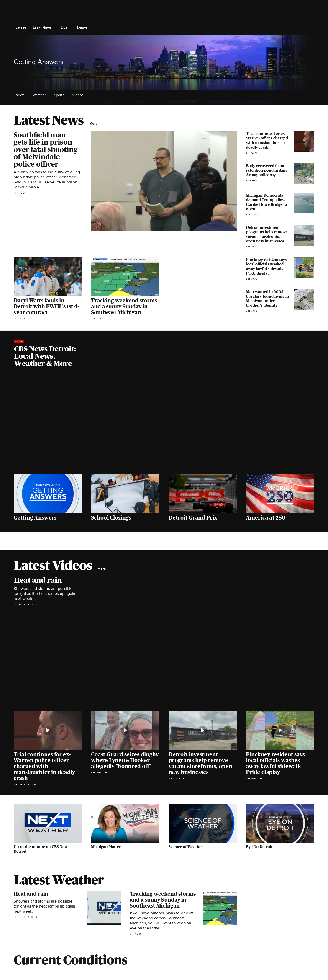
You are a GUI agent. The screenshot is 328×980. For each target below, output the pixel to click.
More (95, 124)
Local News (44, 28)
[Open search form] (310, 28)
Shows (83, 28)
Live (65, 28)
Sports (60, 95)
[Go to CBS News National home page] (164, 28)
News (21, 95)
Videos (78, 95)
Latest (22, 28)
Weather (41, 95)
